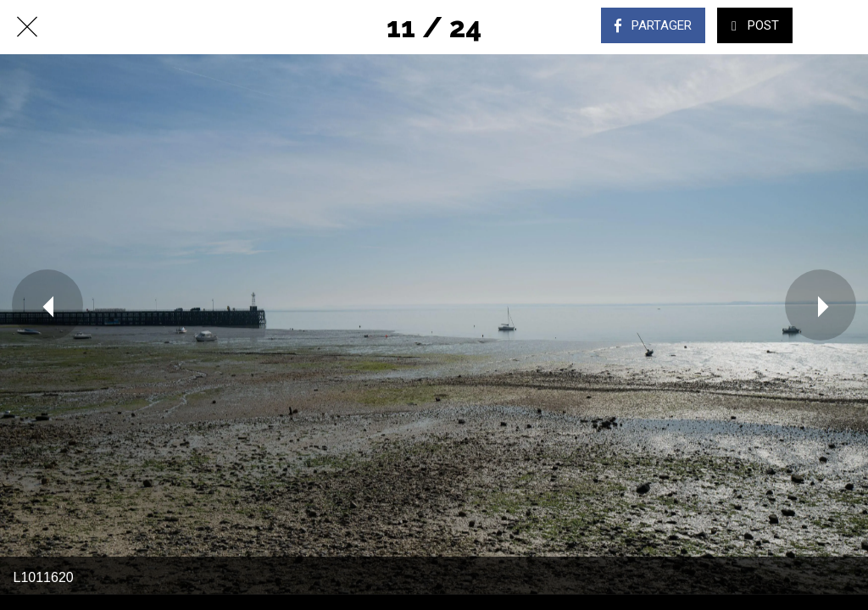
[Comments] (841, 27)
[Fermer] (27, 27)
